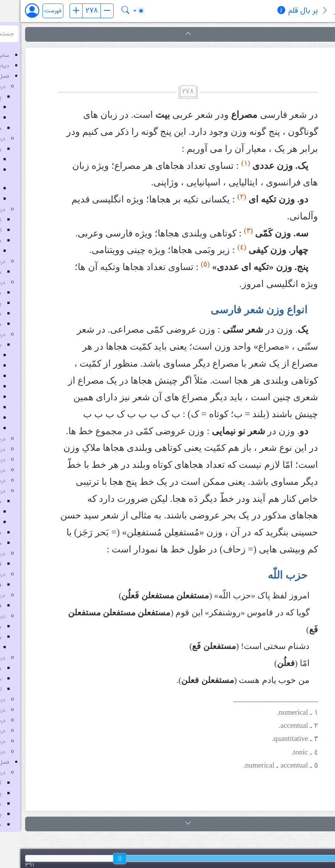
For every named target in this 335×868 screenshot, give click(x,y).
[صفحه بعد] (87, 11)
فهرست (32, 11)
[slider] (99, 858)
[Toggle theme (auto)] (118, 11)
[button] (167, 34)
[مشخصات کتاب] (261, 11)
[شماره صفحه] (71, 11)
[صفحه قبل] (56, 11)
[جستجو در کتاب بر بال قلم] (105, 11)
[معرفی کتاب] (304, 11)
